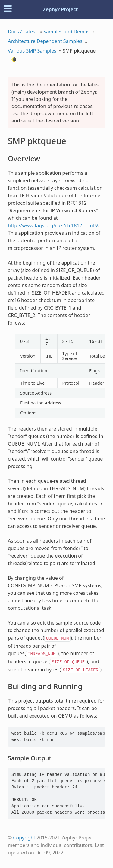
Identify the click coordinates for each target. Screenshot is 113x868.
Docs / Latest (22, 32)
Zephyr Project (60, 9)
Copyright (24, 838)
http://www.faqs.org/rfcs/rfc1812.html (51, 225)
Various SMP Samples (32, 51)
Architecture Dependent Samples (45, 41)
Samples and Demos (66, 32)
